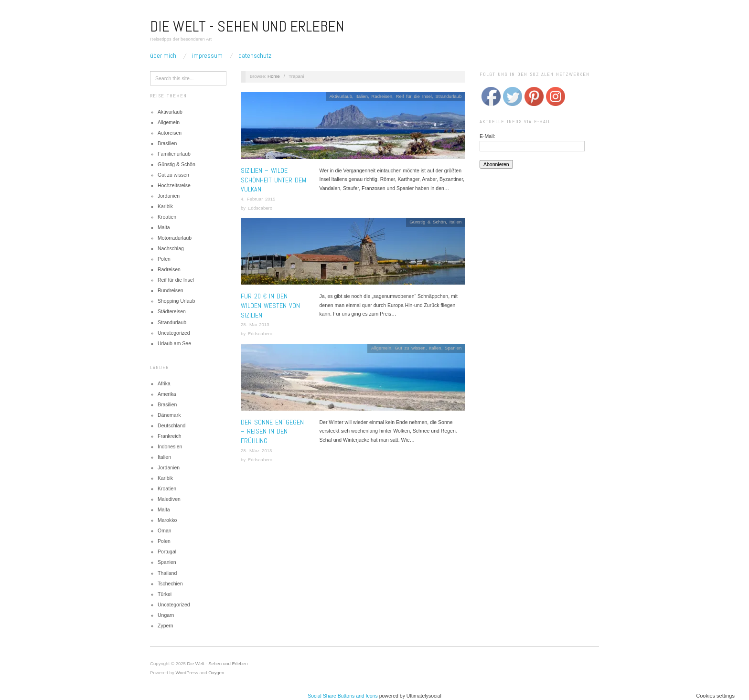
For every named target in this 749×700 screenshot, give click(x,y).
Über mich (163, 55)
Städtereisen (172, 311)
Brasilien (167, 143)
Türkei (165, 594)
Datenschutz (255, 55)
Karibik (165, 206)
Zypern (166, 626)
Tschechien (170, 583)
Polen (164, 259)
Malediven (169, 499)
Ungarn (166, 615)
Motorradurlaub (175, 238)
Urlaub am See (174, 343)
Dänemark (169, 415)
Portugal (167, 552)
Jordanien (169, 196)
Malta (164, 227)
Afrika (164, 383)
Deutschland (171, 425)
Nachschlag (171, 248)
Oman (165, 530)
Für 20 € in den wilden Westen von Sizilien (270, 305)
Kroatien (167, 217)
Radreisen (169, 269)
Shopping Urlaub (176, 301)
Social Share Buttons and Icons (343, 696)
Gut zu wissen (173, 175)
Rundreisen (171, 290)
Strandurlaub (172, 322)
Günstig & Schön (177, 164)
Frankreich (170, 436)
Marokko (167, 520)
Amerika (167, 394)
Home (274, 76)
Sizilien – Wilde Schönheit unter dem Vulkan (273, 180)
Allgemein (169, 122)
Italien (164, 457)
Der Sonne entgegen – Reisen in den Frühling (272, 431)
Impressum (207, 55)
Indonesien (170, 446)
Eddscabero (260, 208)
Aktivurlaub (170, 112)
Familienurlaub (174, 154)
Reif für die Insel (176, 280)
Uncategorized (174, 333)
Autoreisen (170, 133)
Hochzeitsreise (174, 185)
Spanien (167, 562)
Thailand (167, 573)
